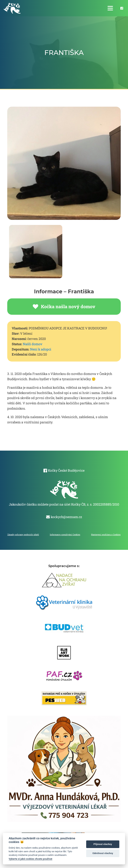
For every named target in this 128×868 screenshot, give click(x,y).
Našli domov (33, 344)
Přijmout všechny (103, 844)
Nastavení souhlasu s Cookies (106, 534)
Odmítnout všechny (103, 853)
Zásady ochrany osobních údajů (23, 534)
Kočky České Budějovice (66, 470)
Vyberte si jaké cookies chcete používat (31, 859)
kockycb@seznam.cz (66, 517)
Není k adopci (41, 349)
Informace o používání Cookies (65, 534)
